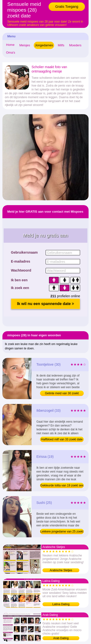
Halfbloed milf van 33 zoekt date (62, 439)
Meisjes (25, 45)
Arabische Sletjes (61, 570)
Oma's (11, 52)
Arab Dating (61, 638)
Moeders (75, 45)
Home (10, 45)
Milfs (61, 45)
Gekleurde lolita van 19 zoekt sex (62, 485)
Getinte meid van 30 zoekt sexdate (62, 394)
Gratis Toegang (67, 7)
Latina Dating (61, 604)
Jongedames (44, 45)
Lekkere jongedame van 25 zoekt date (62, 532)
